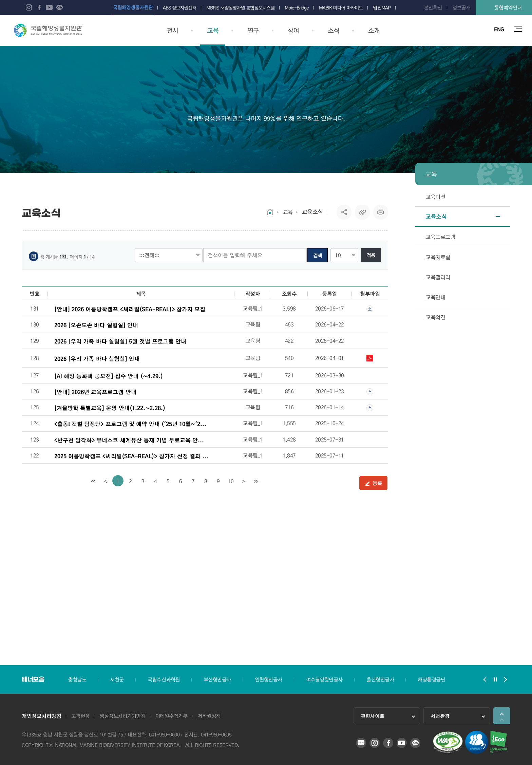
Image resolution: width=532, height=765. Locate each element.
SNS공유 (344, 212)
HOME (270, 212)
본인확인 (433, 7)
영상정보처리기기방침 (123, 716)
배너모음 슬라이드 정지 (495, 679)
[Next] (243, 481)
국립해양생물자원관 (48, 30)
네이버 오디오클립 (70, 7)
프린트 (381, 212)
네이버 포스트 (80, 7)
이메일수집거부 (172, 716)
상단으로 (502, 716)
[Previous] (105, 481)
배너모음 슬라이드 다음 (505, 679)
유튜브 (49, 7)
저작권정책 (210, 716)
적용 (371, 255)
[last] (256, 481)
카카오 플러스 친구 (59, 7)
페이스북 (39, 7)
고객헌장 (80, 716)
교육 (288, 212)
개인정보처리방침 (41, 716)
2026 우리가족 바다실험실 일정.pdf (370, 358)
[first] (93, 481)
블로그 (19, 7)
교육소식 (312, 212)
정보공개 (461, 7)
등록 (373, 483)
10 (231, 481)
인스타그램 (29, 7)
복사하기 (362, 212)
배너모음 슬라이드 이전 (485, 679)
